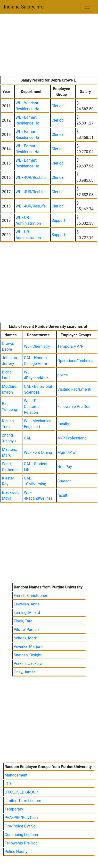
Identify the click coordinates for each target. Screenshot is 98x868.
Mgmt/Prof (67, 452)
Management (16, 775)
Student (64, 481)
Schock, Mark (25, 638)
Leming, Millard (27, 613)
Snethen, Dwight (28, 655)
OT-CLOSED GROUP (21, 792)
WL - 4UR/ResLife (31, 178)
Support (58, 220)
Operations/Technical (76, 361)
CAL (28, 438)
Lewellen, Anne (26, 604)
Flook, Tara (23, 621)
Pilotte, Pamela (27, 630)
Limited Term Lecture (23, 801)
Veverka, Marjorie (29, 647)
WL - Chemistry (37, 346)
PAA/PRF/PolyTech (21, 818)
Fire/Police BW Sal (20, 826)
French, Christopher (30, 596)
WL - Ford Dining (38, 452)
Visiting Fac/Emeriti (74, 389)
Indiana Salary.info (24, 7)
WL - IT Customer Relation (33, 407)
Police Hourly (16, 852)
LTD (8, 784)
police (63, 375)
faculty (63, 424)
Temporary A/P (70, 346)
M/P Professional (73, 438)
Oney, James (24, 672)
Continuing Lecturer (22, 835)
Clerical (58, 106)
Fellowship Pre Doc (74, 407)
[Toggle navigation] (87, 7)
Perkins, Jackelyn (29, 664)
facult (62, 495)
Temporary (14, 809)
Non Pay (65, 467)
